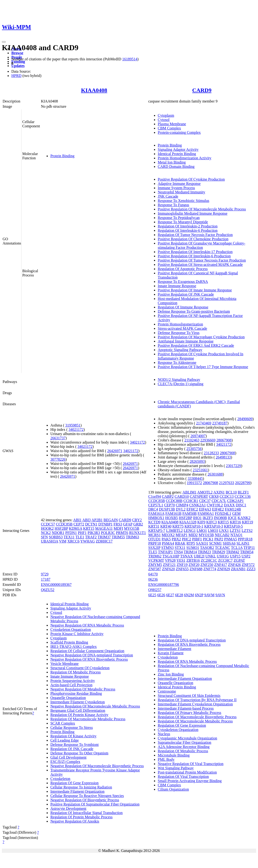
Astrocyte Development (68, 808)
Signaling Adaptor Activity (178, 149)
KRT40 (166, 526)
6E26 (161, 595)
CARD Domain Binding (176, 167)
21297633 (227, 483)
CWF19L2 (215, 505)
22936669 (208, 440)
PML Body (166, 759)
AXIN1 (219, 492)
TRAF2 (91, 537)
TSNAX (186, 556)
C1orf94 (155, 496)
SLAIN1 (243, 543)
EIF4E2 (218, 509)
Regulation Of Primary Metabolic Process (189, 713)
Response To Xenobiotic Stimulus (184, 201)
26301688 (215, 474)
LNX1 (224, 531)
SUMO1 (193, 548)
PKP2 (219, 539)
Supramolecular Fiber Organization (184, 742)
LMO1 (202, 531)
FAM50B (189, 514)
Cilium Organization (173, 789)
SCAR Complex (63, 723)
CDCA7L (219, 501)
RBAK (180, 543)
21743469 (204, 423)
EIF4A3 (205, 509)
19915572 (194, 483)
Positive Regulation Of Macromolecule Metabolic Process (202, 209)
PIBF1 (197, 539)
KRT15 (89, 528)
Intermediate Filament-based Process (186, 708)
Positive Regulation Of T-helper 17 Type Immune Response (203, 367)
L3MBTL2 (175, 531)
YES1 (181, 560)
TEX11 (69, 537)
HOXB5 (172, 518)
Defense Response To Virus (179, 333)
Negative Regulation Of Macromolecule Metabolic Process (95, 706)
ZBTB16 (193, 560)
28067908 (224, 440)
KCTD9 (154, 522)
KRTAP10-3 (214, 526)
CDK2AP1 (235, 501)
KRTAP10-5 (233, 526)
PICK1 (208, 539)
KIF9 (201, 522)
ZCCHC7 (225, 560)
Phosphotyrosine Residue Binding (76, 693)
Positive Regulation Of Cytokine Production (191, 179)
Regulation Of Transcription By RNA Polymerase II (197, 700)
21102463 (192, 440)
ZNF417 (221, 565)
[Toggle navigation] (4, 42)
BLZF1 (243, 492)
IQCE (232, 518)
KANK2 (244, 518)
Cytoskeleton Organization (71, 630)
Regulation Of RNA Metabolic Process (187, 661)
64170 (153, 574)
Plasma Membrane (172, 124)
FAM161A (156, 514)
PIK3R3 (94, 533)
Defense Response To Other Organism (79, 753)
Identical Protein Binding (177, 154)
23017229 (233, 466)
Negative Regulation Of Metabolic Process (83, 689)
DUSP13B (167, 509)
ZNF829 (223, 569)
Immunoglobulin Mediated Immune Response (193, 213)
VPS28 (170, 560)
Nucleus (164, 734)
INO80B (220, 518)
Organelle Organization (68, 698)
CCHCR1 (191, 501)
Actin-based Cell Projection (71, 685)
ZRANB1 (238, 569)
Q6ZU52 (48, 590)
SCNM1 (215, 543)
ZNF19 (182, 565)
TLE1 (80, 537)
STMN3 (167, 548)
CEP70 (169, 505)
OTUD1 (154, 539)
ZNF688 (196, 569)
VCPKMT (156, 560)
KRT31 (154, 526)
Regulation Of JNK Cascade (72, 749)
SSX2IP (154, 548)
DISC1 (241, 505)
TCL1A (237, 548)
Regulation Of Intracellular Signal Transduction (87, 813)
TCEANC (223, 548)
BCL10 (231, 492)
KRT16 (235, 522)
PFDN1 (71, 533)
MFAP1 (182, 535)
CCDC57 (48, 524)
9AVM (209, 595)
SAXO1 (202, 543)
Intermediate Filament (175, 649)
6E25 (152, 595)
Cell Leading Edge (65, 740)
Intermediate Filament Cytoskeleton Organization (195, 704)
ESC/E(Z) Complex (65, 762)
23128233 (211, 453)
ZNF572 (248, 565)
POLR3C (108, 533)
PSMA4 (168, 543)
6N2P (199, 595)
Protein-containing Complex (179, 132)
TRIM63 (132, 537)
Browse (17, 53)
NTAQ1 (236, 535)
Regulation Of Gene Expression (74, 783)
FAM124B (233, 509)
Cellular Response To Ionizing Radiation (81, 787)
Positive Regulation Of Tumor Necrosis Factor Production (202, 260)
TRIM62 (155, 556)
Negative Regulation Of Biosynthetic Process (85, 800)
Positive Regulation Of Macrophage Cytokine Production (201, 337)
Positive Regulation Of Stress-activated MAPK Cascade (200, 265)
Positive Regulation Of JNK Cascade (186, 294)
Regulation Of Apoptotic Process (183, 269)
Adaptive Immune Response (179, 184)
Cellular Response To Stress (72, 728)
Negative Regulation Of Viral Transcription (191, 764)
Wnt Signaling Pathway (176, 768)
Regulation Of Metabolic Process (76, 672)
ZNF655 (182, 569)
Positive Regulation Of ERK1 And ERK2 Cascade (196, 345)
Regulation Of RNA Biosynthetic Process (189, 644)
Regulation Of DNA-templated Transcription (192, 640)
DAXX (229, 505)
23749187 (220, 423)
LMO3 (213, 531)
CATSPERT (199, 496)
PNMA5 (231, 539)
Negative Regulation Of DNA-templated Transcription (92, 655)
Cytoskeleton (60, 779)
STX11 (180, 548)
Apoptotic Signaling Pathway (180, 350)
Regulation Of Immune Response (183, 307)
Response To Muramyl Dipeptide (183, 222)
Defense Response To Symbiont (74, 745)
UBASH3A (50, 541)
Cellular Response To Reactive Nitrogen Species (87, 796)
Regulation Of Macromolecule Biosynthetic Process (197, 717)
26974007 (198, 436)
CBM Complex (169, 128)
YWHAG (88, 541)
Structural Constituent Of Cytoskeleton (80, 668)
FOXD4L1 (223, 514)
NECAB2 (222, 535)
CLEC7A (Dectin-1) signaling (181, 384)
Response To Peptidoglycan (179, 218)
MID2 (193, 535)
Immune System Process (176, 188)
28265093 (197, 461)
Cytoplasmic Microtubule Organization (187, 738)
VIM (63, 541)
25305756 (194, 449)
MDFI (118, 528)
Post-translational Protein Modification (187, 772)
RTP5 (191, 543)
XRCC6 (74, 541)
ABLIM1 (189, 492)
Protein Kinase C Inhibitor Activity (77, 634)
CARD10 (182, 496)
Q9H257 (155, 590)
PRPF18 (155, 543)
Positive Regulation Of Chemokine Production (193, 239)
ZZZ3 (251, 569)
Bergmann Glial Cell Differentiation (78, 710)
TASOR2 (207, 548)
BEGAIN (111, 520)
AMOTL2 (205, 492)
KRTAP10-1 (194, 526)
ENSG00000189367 (56, 585)
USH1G (223, 556)
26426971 (115, 451)
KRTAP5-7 (157, 531)
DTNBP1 (105, 524)
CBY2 (137, 520)
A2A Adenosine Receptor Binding (184, 747)
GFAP (128, 524)
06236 (153, 579)
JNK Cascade (168, 196)
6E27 (170, 595)
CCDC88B (174, 501)
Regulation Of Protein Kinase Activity (79, 715)
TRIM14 (190, 552)
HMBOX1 (156, 518)
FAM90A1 (206, 514)
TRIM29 (219, 552)
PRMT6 (122, 533)
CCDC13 (227, 496)
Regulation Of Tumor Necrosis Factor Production (195, 235)
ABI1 (77, 520)
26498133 (223, 457)
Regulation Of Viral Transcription (183, 777)
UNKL (211, 556)
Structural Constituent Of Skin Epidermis (189, 696)
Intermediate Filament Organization (77, 791)
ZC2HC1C (209, 560)
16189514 (130, 59)
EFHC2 (192, 509)
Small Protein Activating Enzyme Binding (190, 781)
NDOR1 (58, 533)
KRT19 (247, 522)
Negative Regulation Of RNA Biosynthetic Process (89, 659)
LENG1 (190, 531)
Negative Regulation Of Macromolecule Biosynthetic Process (97, 766)
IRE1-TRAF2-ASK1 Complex (74, 647)
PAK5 (166, 539)
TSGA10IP (171, 556)
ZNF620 (168, 569)
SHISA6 (229, 543)
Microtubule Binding (174, 755)
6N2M (189, 595)
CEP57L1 (156, 505)
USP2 (246, 556)
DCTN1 (91, 524)
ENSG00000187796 (164, 585)
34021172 (76, 430)
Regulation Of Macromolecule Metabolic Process (88, 719)
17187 (46, 579)
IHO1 (197, 518)
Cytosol (164, 120)
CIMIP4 (182, 505)
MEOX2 (168, 535)
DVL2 (181, 509)
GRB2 (138, 524)
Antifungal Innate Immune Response (186, 341)
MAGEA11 (104, 528)
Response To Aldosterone (177, 363)
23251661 (200, 470)
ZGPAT (239, 560)
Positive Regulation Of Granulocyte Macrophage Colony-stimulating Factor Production (201, 245)
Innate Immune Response (177, 286)
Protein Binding (62, 156)
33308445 (195, 479)
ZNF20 (194, 565)
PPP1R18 (245, 539)
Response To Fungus (173, 205)
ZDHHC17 (104, 541)
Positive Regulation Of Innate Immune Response (195, 290)
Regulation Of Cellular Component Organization (87, 651)
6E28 (179, 595)
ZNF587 (155, 569)
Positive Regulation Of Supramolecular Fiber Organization (95, 804)
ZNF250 (207, 565)
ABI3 (87, 520)
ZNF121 (169, 565)
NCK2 (46, 533)
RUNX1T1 (138, 533)
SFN (44, 537)
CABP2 (168, 496)
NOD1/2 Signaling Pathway (179, 380)
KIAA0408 (94, 90)
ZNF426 (234, 565)
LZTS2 (247, 531)
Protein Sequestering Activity (73, 681)
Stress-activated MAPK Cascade (182, 328)
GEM (236, 514)
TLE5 (153, 552)
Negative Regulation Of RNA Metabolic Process (87, 625)
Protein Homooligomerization (180, 324)
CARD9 (202, 90)
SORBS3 (56, 537)
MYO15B (132, 528)
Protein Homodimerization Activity (185, 158)
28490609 (245, 419)
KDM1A (75, 528)
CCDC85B (64, 524)
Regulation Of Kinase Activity (73, 736)
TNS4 (178, 552)
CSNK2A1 (197, 505)
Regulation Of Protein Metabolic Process (81, 817)
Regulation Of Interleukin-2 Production (188, 226)
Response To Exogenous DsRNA (183, 282)
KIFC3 (211, 522)
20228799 (243, 483)
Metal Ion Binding (172, 162)
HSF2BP (61, 528)
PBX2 (176, 539)
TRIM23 (204, 552)
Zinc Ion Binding (171, 674)
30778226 (58, 459)
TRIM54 (247, 552)
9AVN (220, 595)
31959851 (73, 425)
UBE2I (199, 556)
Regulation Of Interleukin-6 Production (188, 230)
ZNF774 (210, 569)
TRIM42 (233, 552)
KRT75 (178, 526)
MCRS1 (154, 535)
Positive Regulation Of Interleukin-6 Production (194, 256)
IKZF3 (208, 518)
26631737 (58, 438)
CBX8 (214, 496)
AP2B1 (97, 520)
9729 (45, 574)
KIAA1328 (188, 522)
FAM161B (173, 514)
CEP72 (79, 524)
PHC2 (186, 539)
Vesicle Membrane (65, 664)
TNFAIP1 (165, 552)
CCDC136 (243, 496)
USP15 (235, 556)
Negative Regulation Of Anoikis (75, 821)
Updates (18, 66)
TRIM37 (104, 537)
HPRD (16, 76)
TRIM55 (118, 537)
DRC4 (153, 509)
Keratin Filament (171, 653)
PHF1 (82, 533)
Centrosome (167, 691)
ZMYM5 (155, 565)
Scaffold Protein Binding (69, 642)
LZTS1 (235, 531)
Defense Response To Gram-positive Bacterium (194, 311)
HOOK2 (47, 528)
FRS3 (118, 524)
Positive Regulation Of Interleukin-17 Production (195, 252)
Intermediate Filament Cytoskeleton (78, 702)
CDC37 (205, 501)
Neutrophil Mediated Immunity (181, 192)
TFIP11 (249, 548)
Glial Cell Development (68, 757)
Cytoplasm (166, 115)
